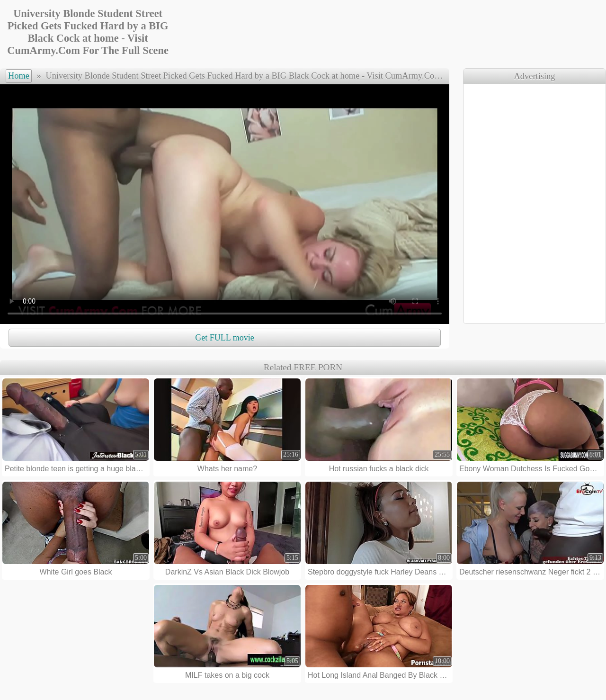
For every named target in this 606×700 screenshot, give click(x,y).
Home (19, 76)
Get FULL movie (224, 338)
